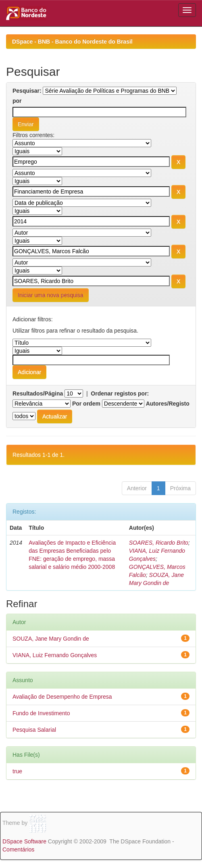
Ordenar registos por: (120, 393)
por (17, 101)
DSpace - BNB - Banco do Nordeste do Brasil (72, 42)
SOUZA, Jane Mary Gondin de (51, 639)
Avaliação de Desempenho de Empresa (62, 697)
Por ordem (86, 404)
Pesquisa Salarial (34, 730)
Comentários (18, 849)
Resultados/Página (38, 393)
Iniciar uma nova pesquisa (51, 295)
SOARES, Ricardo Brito (159, 543)
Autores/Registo (168, 404)
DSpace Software (24, 841)
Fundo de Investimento (41, 713)
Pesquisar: (27, 91)
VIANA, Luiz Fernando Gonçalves (55, 655)
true (17, 771)
